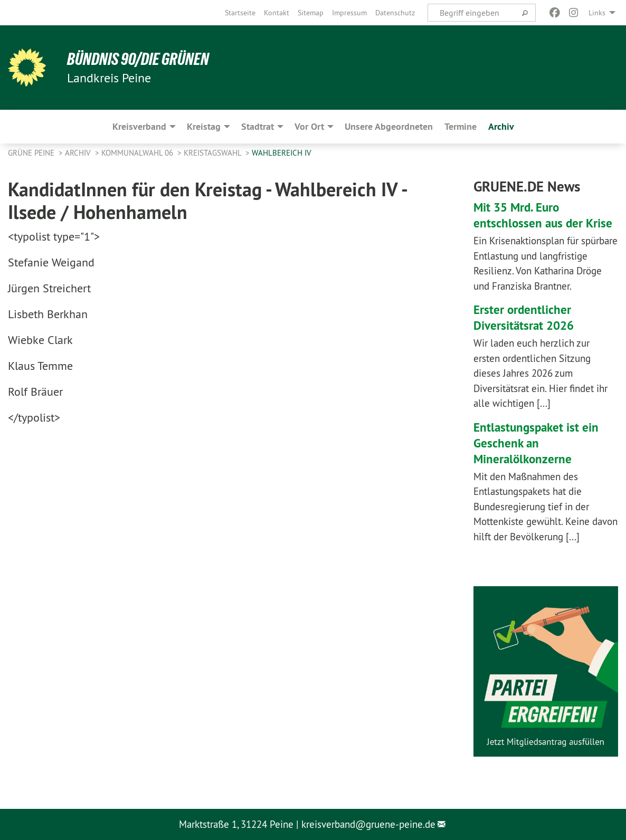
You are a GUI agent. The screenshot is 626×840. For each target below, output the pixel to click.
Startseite (240, 13)
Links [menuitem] (597, 13)
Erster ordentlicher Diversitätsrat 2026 (525, 317)
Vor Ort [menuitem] (309, 126)
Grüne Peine (32, 153)
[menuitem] (240, 13)
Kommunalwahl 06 (138, 153)
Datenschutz (395, 13)
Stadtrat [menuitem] (258, 126)
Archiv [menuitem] (501, 126)
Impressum (349, 13)
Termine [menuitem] (461, 126)
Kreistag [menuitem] (204, 126)
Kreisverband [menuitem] (139, 126)
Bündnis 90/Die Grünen (138, 59)
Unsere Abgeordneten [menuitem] (389, 126)
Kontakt (277, 13)
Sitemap (311, 13)
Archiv (79, 153)
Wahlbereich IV (282, 153)
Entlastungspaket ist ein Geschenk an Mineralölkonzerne (538, 443)
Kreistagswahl (214, 153)
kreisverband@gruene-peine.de (368, 824)
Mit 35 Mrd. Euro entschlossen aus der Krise (544, 215)
